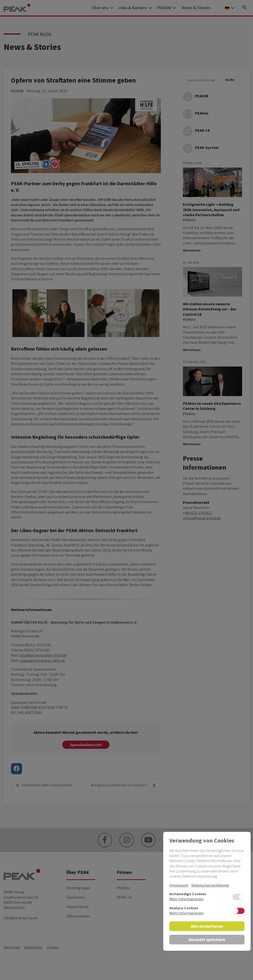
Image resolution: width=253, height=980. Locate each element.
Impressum (179, 885)
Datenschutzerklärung (210, 885)
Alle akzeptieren (207, 926)
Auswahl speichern (207, 939)
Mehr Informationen (186, 899)
